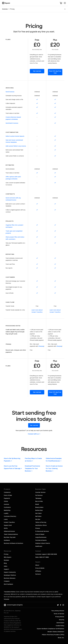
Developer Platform (10, 575)
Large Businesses (41, 537)
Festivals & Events (41, 540)
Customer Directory (10, 516)
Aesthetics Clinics (41, 525)
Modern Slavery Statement (56, 632)
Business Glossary (10, 578)
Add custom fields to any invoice (16, 146)
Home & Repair (40, 534)
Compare (7, 581)
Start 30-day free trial (55, 72)
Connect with (34, 434)
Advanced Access (9, 531)
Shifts (6, 528)
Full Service (39, 495)
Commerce (7, 492)
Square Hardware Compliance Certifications (50, 629)
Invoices (6, 504)
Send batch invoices (12, 123)
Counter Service (40, 492)
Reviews (6, 560)
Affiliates (38, 571)
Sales (6, 566)
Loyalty (6, 513)
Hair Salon (38, 513)
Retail (37, 504)
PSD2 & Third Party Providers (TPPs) (53, 635)
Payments (7, 498)
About (37, 565)
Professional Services (42, 531)
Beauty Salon (39, 507)
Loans (6, 519)
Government (60, 623)
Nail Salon (38, 516)
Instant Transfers (9, 522)
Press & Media (40, 568)
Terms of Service (59, 614)
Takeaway (38, 498)
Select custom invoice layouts (15, 136)
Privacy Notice (60, 617)
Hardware (7, 540)
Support (6, 569)
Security (62, 620)
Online (6, 501)
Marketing (7, 510)
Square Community (10, 572)
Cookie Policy (60, 626)
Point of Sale (8, 495)
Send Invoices (10, 92)
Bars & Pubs (39, 501)
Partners (38, 574)
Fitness (38, 528)
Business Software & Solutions (14, 543)
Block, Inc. (61, 638)
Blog (5, 563)
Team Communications (11, 534)
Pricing (6, 554)
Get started (37, 71)
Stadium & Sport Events (43, 543)
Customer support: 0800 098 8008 (46, 554)
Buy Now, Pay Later (10, 537)
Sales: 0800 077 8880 (42, 557)
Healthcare (39, 546)
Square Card (8, 525)
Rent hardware (8, 584)
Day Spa (38, 519)
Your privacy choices (58, 611)
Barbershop (39, 510)
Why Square (8, 557)
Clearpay (41, 346)
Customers (7, 507)
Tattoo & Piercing (41, 522)
